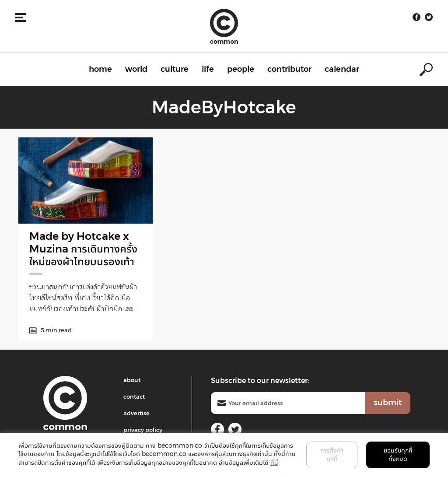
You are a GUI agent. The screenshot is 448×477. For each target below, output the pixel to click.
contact (134, 396)
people (241, 69)
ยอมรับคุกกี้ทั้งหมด (398, 455)
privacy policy (143, 430)
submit (388, 403)
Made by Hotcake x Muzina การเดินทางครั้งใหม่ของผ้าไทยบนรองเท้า (83, 249)
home (100, 69)
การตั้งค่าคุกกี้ (332, 455)
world (136, 69)
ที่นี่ (274, 463)
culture (175, 69)
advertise (136, 413)
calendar (342, 69)
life (208, 69)
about (132, 380)
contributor (289, 69)
